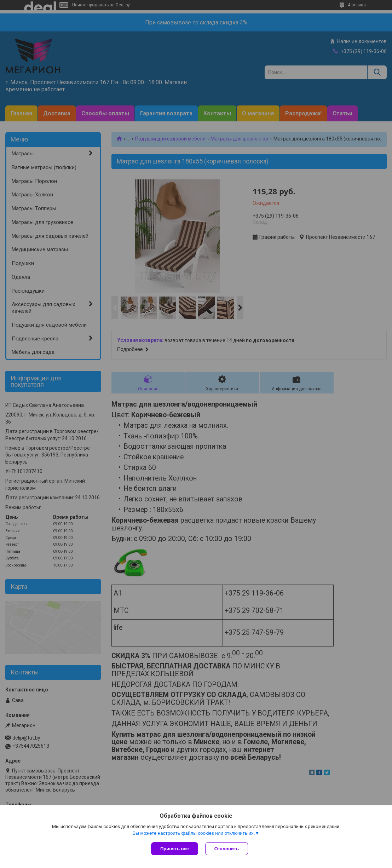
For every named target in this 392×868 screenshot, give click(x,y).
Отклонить (227, 849)
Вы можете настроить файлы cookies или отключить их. (194, 833)
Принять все (175, 849)
